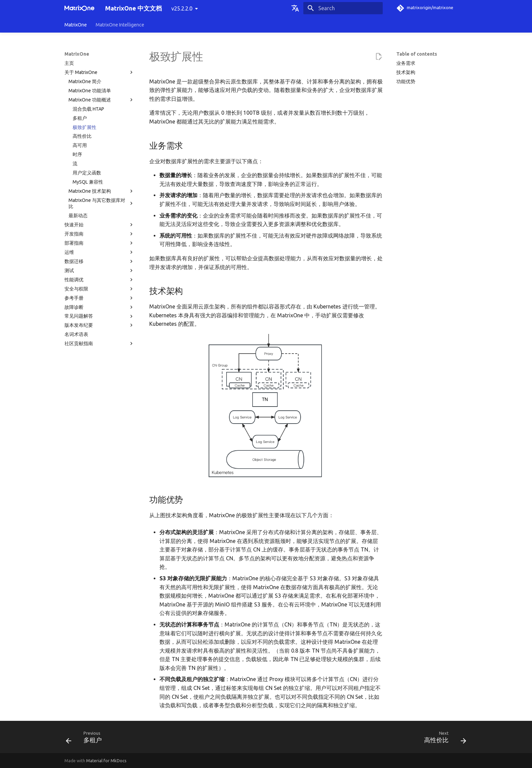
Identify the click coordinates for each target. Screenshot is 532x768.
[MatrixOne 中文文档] (79, 8)
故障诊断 (99, 307)
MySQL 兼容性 (88, 182)
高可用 (80, 145)
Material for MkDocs (106, 761)
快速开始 (99, 225)
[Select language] (295, 8)
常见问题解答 (99, 316)
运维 (99, 252)
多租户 (80, 118)
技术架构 (406, 72)
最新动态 (78, 216)
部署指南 (99, 243)
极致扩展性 (84, 127)
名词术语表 (76, 334)
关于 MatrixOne (99, 72)
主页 (69, 63)
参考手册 (99, 298)
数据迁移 (99, 261)
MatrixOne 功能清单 (90, 91)
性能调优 (99, 280)
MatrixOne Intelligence (120, 25)
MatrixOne (76, 25)
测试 (99, 270)
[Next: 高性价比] (443, 739)
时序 (77, 154)
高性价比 (82, 136)
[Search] (343, 8)
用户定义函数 (87, 173)
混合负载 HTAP (88, 109)
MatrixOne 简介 (85, 81)
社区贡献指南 (99, 343)
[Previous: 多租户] (86, 739)
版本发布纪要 (99, 325)
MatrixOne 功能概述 (101, 100)
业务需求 (406, 63)
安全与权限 (99, 289)
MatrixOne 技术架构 (101, 191)
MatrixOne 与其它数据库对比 (101, 203)
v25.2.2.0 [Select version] (182, 8)
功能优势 (406, 81)
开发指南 (99, 234)
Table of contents (417, 54)
